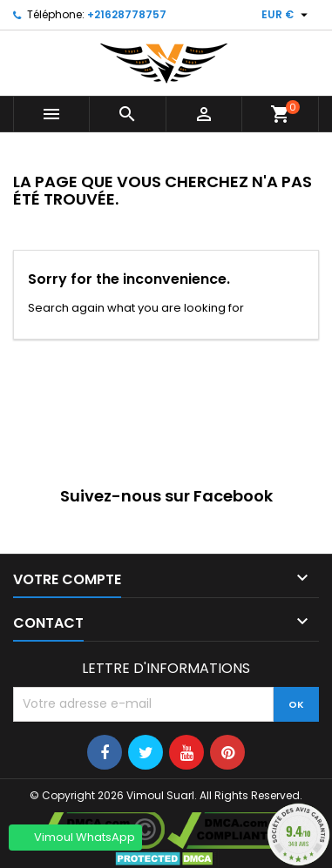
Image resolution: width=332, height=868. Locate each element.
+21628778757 (127, 14)
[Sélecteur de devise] (287, 15)
